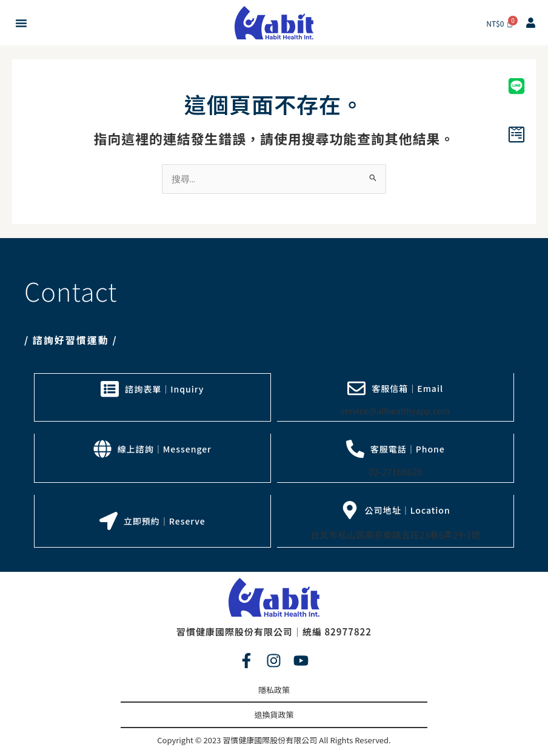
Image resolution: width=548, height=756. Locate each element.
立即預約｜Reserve (165, 520)
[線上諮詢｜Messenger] (102, 448)
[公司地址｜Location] (350, 509)
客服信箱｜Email (407, 388)
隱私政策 (274, 688)
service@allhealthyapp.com (395, 411)
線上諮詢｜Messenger (165, 448)
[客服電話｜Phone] (355, 448)
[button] (21, 23)
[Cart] (500, 24)
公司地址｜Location (408, 509)
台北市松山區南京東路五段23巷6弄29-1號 (395, 533)
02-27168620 (395, 471)
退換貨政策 (274, 713)
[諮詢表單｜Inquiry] (110, 388)
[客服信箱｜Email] (356, 388)
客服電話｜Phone (408, 448)
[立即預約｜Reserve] (109, 520)
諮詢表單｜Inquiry (164, 388)
